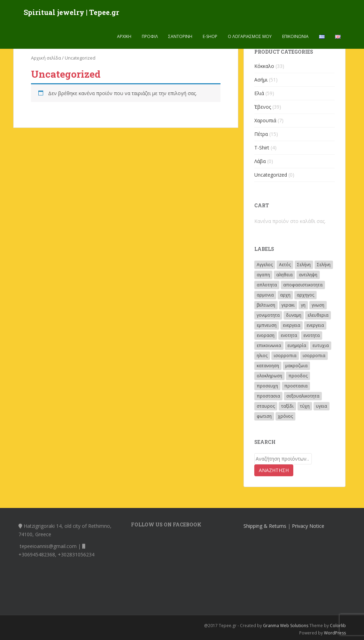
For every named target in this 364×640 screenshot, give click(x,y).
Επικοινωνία (295, 36)
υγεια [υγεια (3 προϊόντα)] (322, 406)
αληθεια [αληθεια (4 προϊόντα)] (284, 275)
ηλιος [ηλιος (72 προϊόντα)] (262, 356)
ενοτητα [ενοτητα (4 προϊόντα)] (312, 335)
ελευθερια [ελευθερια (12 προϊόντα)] (318, 315)
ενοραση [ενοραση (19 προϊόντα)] (266, 335)
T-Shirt (262, 148)
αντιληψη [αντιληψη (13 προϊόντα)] (308, 275)
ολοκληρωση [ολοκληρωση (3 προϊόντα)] (269, 376)
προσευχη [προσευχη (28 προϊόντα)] (267, 386)
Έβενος (263, 107)
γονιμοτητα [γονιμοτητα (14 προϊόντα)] (268, 315)
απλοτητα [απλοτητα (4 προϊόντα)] (267, 285)
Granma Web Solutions (286, 626)
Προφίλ (150, 36)
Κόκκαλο (264, 66)
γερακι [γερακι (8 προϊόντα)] (288, 305)
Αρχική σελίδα (46, 58)
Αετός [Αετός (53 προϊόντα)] (285, 265)
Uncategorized (271, 175)
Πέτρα (261, 134)
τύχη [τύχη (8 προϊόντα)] (305, 406)
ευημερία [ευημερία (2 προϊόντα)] (297, 345)
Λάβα (260, 161)
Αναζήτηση (274, 470)
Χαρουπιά (265, 120)
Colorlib (338, 626)
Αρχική (124, 36)
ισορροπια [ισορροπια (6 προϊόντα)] (314, 356)
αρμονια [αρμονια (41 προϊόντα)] (265, 295)
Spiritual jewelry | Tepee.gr (71, 12)
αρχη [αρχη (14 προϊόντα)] (285, 295)
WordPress (335, 633)
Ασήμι (261, 80)
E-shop (210, 36)
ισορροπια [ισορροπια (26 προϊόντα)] (285, 356)
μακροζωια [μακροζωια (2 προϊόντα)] (296, 366)
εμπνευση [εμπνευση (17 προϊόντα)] (267, 325)
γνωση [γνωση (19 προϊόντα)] (318, 305)
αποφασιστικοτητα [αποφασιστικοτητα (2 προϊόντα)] (303, 285)
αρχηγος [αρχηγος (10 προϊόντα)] (305, 295)
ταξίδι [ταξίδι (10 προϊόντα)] (287, 406)
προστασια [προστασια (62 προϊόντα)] (296, 386)
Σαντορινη (180, 36)
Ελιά (259, 93)
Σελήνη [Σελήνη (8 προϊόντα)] (324, 265)
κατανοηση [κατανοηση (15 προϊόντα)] (268, 366)
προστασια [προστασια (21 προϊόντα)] (268, 396)
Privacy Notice (308, 526)
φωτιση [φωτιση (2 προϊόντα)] (264, 416)
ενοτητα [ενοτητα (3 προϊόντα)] (289, 335)
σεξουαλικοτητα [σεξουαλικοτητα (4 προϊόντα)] (303, 396)
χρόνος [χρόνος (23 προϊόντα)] (285, 416)
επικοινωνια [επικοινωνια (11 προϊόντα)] (269, 345)
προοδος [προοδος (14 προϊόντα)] (298, 376)
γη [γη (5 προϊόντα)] (303, 305)
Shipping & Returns (265, 526)
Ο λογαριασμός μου (250, 36)
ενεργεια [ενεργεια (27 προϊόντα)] (315, 325)
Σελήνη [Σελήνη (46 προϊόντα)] (304, 265)
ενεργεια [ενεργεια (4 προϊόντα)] (292, 325)
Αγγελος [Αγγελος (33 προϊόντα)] (265, 265)
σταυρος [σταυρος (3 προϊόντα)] (266, 406)
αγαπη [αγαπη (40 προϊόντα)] (263, 275)
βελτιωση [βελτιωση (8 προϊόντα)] (266, 305)
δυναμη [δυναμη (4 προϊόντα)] (294, 315)
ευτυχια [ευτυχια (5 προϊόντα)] (321, 345)
